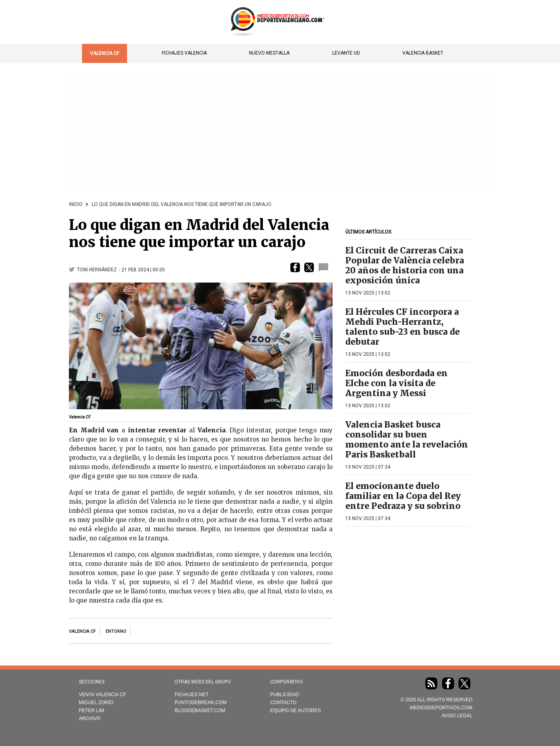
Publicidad (284, 695)
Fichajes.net (191, 695)
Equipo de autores (295, 711)
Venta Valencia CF (103, 695)
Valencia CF (105, 53)
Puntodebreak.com (200, 703)
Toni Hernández (97, 270)
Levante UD (346, 53)
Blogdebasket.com (200, 711)
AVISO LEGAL (457, 716)
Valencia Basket (423, 53)
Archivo (90, 719)
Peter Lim (91, 711)
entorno (116, 631)
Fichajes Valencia (184, 53)
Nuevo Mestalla (269, 53)
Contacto (283, 703)
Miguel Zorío (96, 703)
